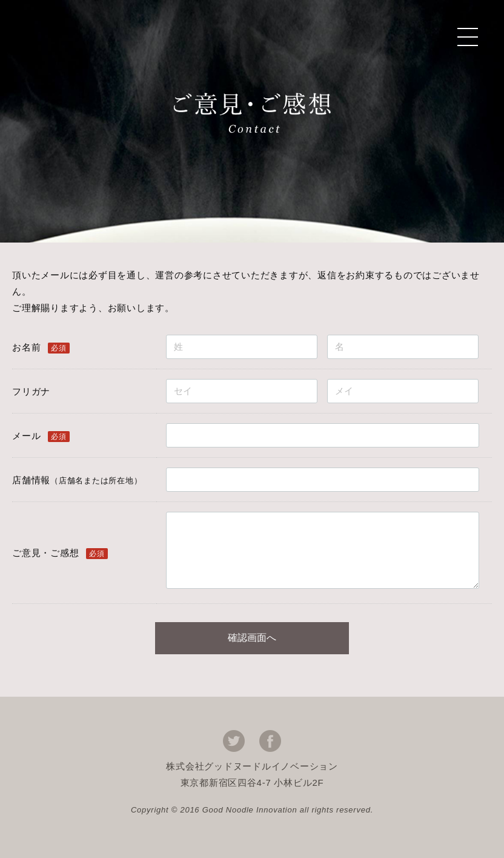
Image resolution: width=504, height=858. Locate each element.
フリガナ (31, 391)
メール (26, 436)
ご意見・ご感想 (45, 553)
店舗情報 (77, 480)
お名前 (26, 347)
